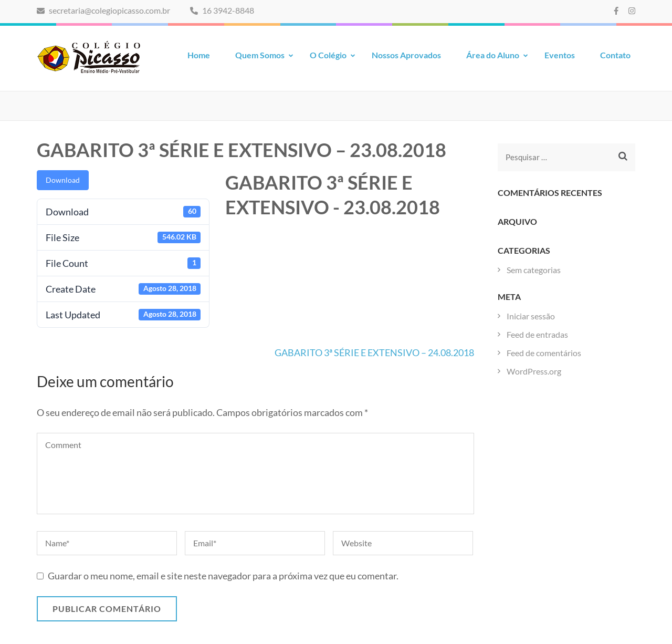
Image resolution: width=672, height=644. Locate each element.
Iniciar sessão (531, 316)
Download (63, 180)
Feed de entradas (537, 334)
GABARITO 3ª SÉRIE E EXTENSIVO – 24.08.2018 (374, 352)
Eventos (560, 55)
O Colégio (328, 55)
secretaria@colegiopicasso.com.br (103, 10)
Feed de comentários (544, 353)
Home (199, 55)
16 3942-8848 (222, 10)
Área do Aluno (493, 55)
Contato (615, 55)
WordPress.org (534, 371)
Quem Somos (260, 55)
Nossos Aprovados (406, 55)
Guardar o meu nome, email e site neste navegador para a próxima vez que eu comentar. (223, 576)
